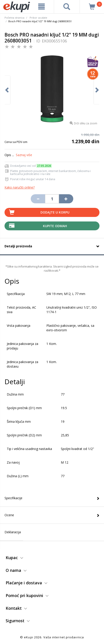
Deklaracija (13, 532)
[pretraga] (67, 7)
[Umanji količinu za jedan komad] (38, 199)
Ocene (9, 515)
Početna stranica (14, 18)
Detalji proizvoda (18, 246)
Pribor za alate (38, 18)
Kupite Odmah (55, 226)
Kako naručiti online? (20, 187)
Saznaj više (24, 155)
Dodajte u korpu (55, 212)
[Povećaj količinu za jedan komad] (66, 199)
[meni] (42, 7)
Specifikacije (13, 498)
